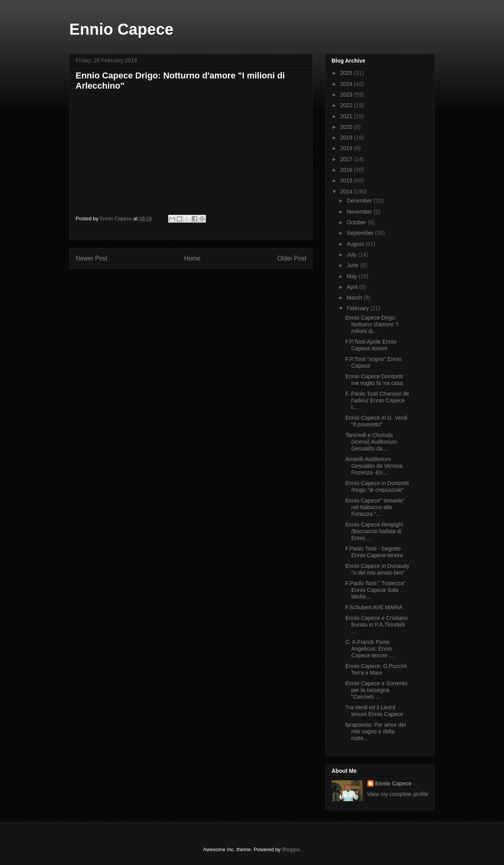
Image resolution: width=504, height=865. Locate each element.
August (356, 244)
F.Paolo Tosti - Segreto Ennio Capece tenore (374, 552)
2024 (347, 84)
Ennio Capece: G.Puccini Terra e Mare (376, 669)
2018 (347, 148)
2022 (347, 105)
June (353, 265)
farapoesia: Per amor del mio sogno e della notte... (375, 731)
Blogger (291, 849)
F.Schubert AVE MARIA (374, 607)
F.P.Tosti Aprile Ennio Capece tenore (371, 345)
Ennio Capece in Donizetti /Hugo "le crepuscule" (377, 486)
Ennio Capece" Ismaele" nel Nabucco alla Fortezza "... (375, 507)
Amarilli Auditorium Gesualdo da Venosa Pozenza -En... (374, 466)
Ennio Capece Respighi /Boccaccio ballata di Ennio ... (374, 531)
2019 (347, 138)
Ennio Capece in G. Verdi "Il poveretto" (376, 421)
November (360, 212)
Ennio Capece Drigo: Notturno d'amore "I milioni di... (372, 324)
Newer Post (92, 258)
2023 (347, 95)
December (360, 201)
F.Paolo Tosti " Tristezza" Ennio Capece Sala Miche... (375, 590)
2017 (347, 159)
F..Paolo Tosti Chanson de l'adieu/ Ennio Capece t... (377, 400)
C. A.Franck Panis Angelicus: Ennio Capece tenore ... (369, 649)
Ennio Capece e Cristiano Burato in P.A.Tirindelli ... (377, 625)
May (352, 276)
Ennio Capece (121, 29)
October (357, 222)
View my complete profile (398, 794)
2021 (347, 116)
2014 (347, 192)
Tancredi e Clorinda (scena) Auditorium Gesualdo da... (371, 442)
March (355, 298)
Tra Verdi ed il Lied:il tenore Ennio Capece (374, 711)
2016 (347, 170)
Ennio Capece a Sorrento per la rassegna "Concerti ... (376, 690)
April (353, 287)
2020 (347, 127)
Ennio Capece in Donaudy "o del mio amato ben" (377, 569)
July (352, 255)
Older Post (292, 258)
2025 (347, 73)
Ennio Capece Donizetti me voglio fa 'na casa (374, 380)
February (358, 308)
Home (193, 258)
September (361, 233)
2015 (347, 180)
